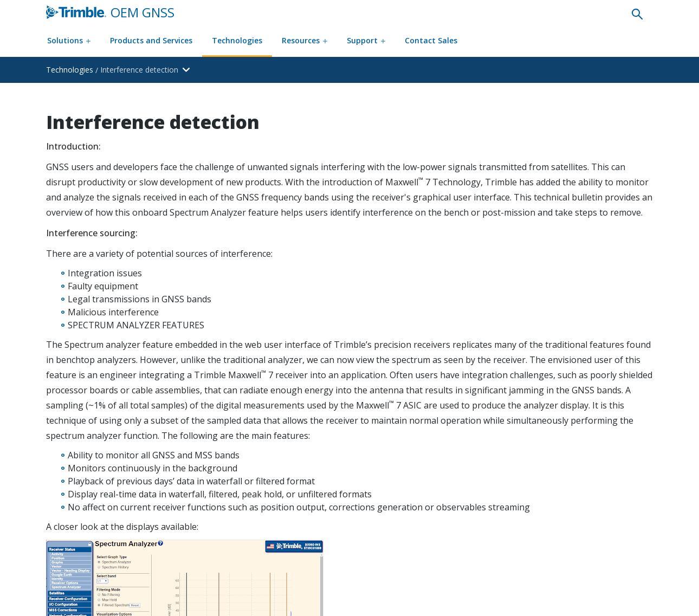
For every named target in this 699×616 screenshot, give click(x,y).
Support (366, 40)
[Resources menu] (305, 41)
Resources (305, 40)
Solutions (69, 40)
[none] (637, 13)
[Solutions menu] (69, 41)
